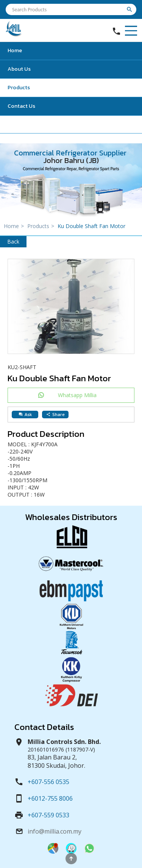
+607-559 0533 (48, 815)
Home (15, 50)
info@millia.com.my (55, 831)
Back (13, 241)
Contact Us (21, 106)
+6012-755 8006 (50, 798)
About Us (19, 69)
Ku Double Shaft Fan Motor (91, 226)
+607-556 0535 (48, 782)
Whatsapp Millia (77, 395)
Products (19, 88)
